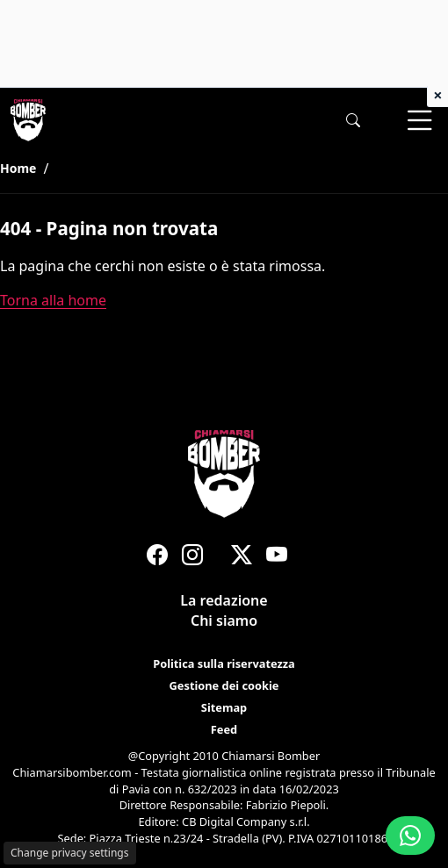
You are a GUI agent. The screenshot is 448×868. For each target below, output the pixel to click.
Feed (224, 730)
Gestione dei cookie (224, 685)
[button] (353, 121)
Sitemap (224, 708)
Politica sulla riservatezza (224, 664)
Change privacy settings (70, 853)
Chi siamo (224, 621)
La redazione (224, 600)
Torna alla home (53, 300)
